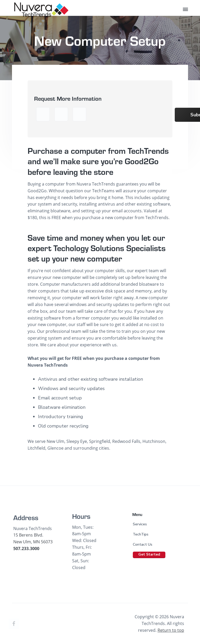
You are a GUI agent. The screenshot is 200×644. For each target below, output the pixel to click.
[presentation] (130, 117)
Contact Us (143, 544)
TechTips (141, 534)
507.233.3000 (26, 549)
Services (140, 524)
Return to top (171, 630)
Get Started (149, 554)
